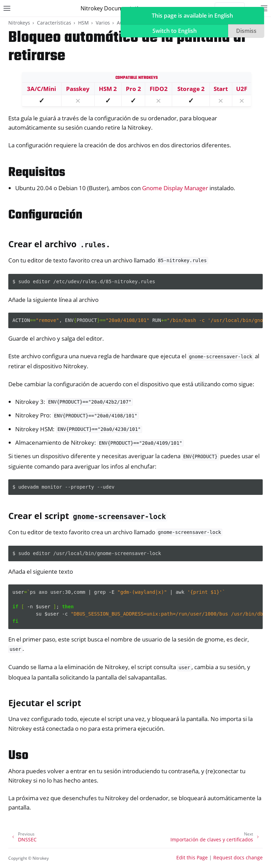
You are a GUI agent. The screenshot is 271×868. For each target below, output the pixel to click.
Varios (103, 23)
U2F (242, 89)
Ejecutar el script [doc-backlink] (45, 703)
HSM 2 (108, 89)
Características (54, 23)
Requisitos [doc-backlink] (37, 173)
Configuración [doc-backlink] (45, 215)
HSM (83, 23)
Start (221, 89)
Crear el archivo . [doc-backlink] (59, 244)
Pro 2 (133, 89)
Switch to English (175, 31)
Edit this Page (192, 857)
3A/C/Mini (41, 89)
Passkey (78, 89)
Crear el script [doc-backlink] (88, 516)
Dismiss (246, 31)
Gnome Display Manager (175, 188)
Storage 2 (191, 89)
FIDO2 (159, 89)
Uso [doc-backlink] (18, 756)
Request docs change (238, 857)
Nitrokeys (19, 23)
